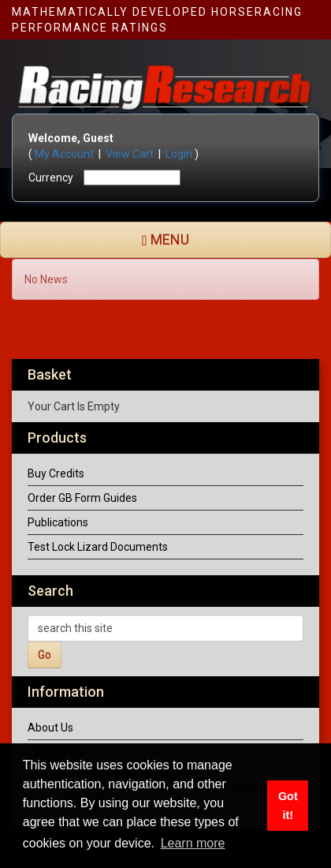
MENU (165, 239)
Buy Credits (56, 473)
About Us (50, 728)
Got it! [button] (288, 806)
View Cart (130, 154)
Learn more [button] (193, 843)
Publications (58, 522)
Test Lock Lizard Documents (98, 547)
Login (179, 154)
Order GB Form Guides (82, 498)
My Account (64, 154)
